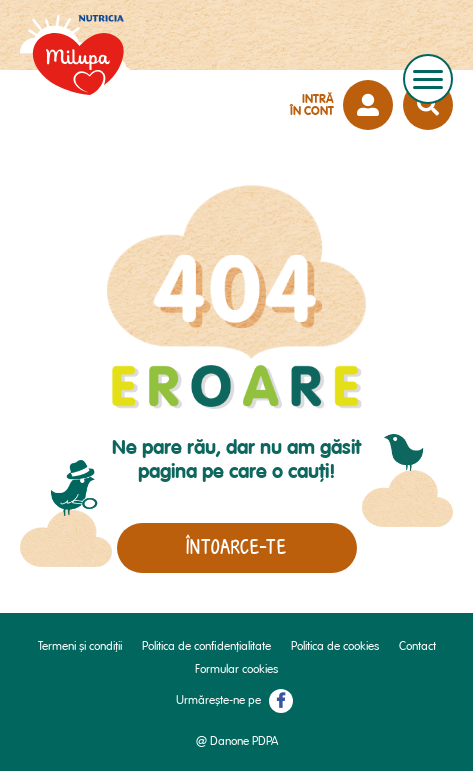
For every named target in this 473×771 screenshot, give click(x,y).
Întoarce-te (236, 547)
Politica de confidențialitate (206, 646)
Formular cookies (236, 669)
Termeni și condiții (80, 646)
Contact (417, 646)
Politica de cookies (335, 646)
